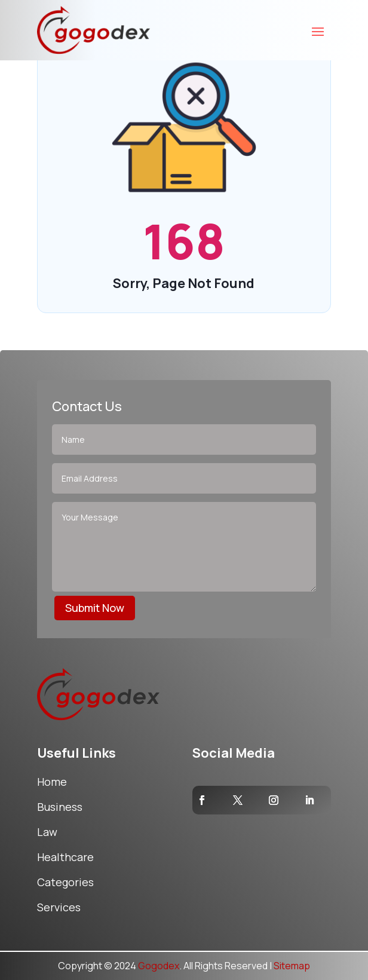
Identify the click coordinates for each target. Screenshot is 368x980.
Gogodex (159, 966)
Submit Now (95, 608)
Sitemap (292, 966)
